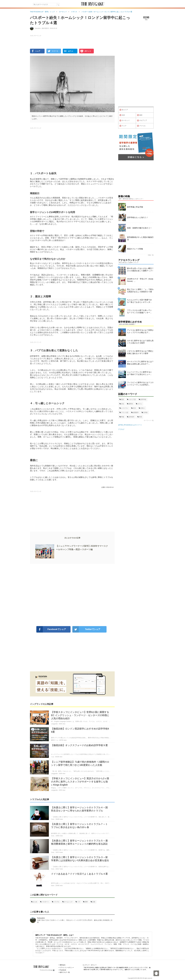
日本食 (145, 412)
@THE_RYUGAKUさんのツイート (130, 425)
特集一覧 (151, 255)
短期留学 (135, 412)
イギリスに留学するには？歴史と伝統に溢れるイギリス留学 (140, 352)
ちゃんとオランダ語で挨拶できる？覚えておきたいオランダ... (139, 301)
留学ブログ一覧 (65, 972)
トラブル (56, 902)
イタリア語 (131, 399)
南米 (140, 115)
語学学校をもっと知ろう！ (138, 217)
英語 (122, 399)
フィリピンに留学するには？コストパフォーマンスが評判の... (140, 384)
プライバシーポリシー (67, 968)
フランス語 (124, 412)
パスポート (45, 902)
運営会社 (63, 965)
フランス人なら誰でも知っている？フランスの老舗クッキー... (139, 311)
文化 (122, 404)
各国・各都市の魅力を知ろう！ (139, 228)
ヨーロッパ (124, 121)
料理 (140, 417)
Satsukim (41, 918)
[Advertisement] (72, 595)
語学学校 (142, 399)
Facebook (63, 970)
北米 (122, 115)
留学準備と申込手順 (135, 207)
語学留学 (131, 417)
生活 (133, 408)
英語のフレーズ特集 (135, 249)
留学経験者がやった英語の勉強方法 (140, 238)
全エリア (124, 110)
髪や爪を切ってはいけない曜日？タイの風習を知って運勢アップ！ (140, 270)
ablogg (51, 970)
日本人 (142, 408)
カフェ (139, 404)
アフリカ (141, 126)
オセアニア (142, 121)
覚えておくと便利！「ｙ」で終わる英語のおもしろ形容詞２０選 (140, 290)
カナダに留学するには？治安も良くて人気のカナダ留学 (140, 342)
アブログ (121, 429)
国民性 (130, 404)
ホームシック (67, 902)
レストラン (124, 408)
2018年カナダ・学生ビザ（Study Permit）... (140, 280)
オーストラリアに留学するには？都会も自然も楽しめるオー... (140, 363)
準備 (122, 417)
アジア (123, 126)
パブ (78, 902)
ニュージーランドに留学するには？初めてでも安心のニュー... (139, 373)
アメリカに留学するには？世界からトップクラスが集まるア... (140, 331)
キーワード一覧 (149, 420)
